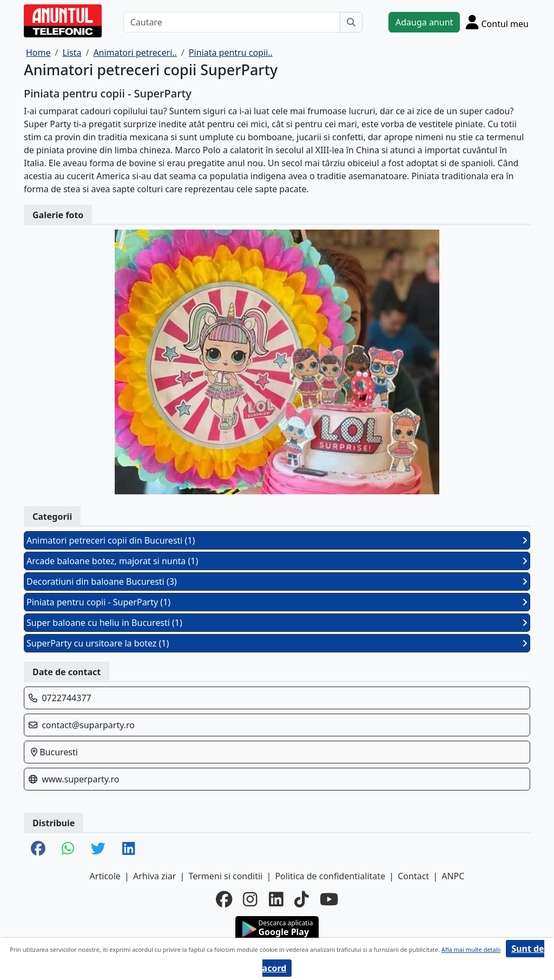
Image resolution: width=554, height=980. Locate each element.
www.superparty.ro (80, 779)
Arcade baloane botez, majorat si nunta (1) (277, 561)
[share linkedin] (129, 849)
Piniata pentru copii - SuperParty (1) (277, 602)
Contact (413, 876)
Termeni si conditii (225, 876)
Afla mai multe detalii (471, 949)
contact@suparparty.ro (88, 725)
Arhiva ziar (154, 876)
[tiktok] (302, 899)
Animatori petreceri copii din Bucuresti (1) (277, 540)
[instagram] (250, 899)
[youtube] (329, 899)
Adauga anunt (424, 22)
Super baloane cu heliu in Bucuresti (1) (277, 623)
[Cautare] (232, 22)
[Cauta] (351, 22)
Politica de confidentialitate (330, 876)
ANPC (453, 876)
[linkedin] (276, 899)
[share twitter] (98, 849)
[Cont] (497, 22)
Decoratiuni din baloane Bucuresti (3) (277, 582)
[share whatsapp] (68, 849)
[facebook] (224, 899)
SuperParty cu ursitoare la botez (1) (277, 643)
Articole (105, 876)
